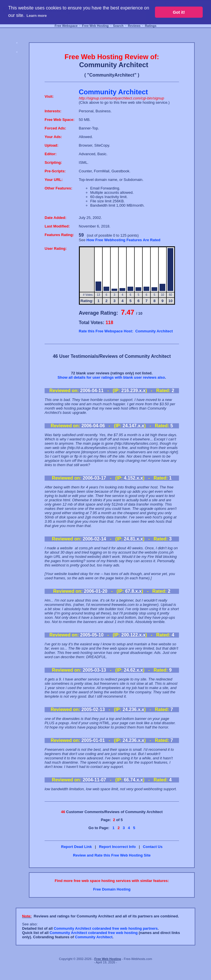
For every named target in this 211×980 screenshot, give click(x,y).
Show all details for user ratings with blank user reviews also (111, 377)
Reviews (134, 26)
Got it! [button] (179, 12)
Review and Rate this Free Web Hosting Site (112, 855)
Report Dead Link (77, 847)
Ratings (151, 26)
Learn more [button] (37, 16)
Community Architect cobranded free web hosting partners (106, 928)
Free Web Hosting (95, 26)
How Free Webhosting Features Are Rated (123, 240)
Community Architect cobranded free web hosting (93, 933)
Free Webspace (66, 26)
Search (118, 26)
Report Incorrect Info (117, 847)
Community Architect (94, 937)
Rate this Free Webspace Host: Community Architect (126, 331)
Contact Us (153, 847)
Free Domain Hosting (112, 889)
